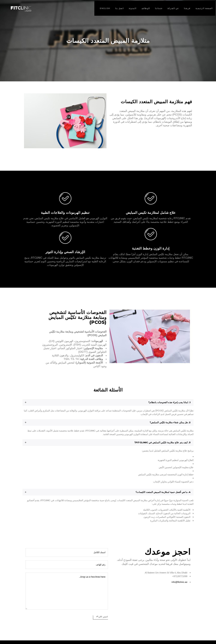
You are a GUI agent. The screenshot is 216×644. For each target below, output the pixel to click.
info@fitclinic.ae (179, 582)
